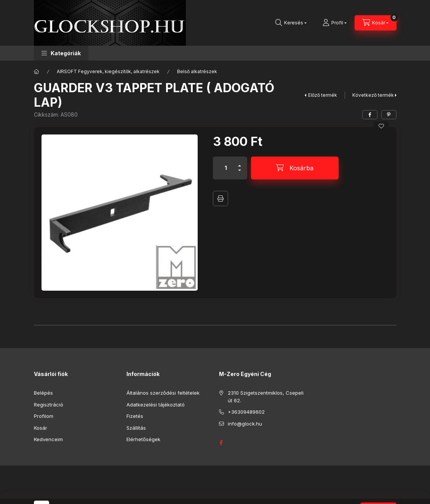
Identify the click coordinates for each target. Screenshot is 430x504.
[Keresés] (291, 23)
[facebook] (370, 115)
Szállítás (136, 428)
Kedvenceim (48, 439)
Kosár (41, 428)
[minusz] (240, 174)
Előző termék (323, 95)
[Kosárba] (295, 168)
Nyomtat (221, 198)
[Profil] (335, 23)
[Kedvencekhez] (381, 126)
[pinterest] (389, 115)
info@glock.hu (245, 424)
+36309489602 (246, 412)
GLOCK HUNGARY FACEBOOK (221, 443)
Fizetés (135, 416)
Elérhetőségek (143, 439)
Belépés (43, 393)
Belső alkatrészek (197, 71)
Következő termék (373, 95)
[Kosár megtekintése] (376, 23)
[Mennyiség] (226, 168)
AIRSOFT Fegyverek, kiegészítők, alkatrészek (108, 71)
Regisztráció (49, 405)
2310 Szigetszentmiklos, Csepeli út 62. (266, 397)
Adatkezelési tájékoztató (156, 405)
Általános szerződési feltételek (163, 393)
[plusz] (240, 162)
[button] (61, 53)
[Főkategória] (37, 72)
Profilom (44, 416)
